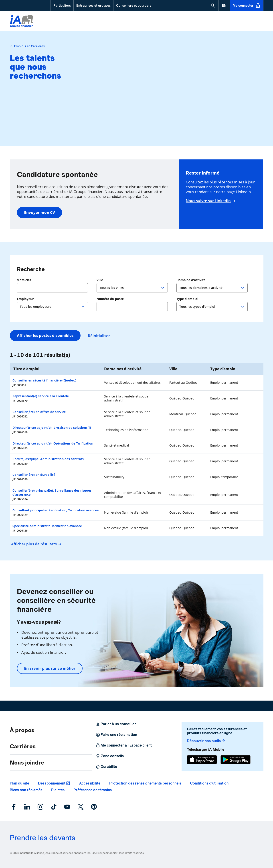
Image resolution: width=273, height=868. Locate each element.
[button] (213, 6)
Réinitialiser (100, 336)
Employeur (25, 299)
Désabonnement (52, 783)
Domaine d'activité (191, 280)
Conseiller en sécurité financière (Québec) (44, 380)
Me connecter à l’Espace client (124, 745)
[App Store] (202, 760)
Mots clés (24, 280)
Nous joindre (27, 763)
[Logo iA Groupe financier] (21, 22)
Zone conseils (110, 756)
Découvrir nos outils (206, 741)
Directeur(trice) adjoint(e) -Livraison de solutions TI (52, 428)
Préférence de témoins (93, 790)
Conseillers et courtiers (134, 6)
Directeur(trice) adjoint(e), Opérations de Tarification (53, 443)
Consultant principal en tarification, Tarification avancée (56, 510)
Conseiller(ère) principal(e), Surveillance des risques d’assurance (52, 492)
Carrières (23, 746)
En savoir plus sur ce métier (50, 668)
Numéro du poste (110, 299)
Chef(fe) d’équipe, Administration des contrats (48, 459)
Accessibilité (90, 783)
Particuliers (62, 6)
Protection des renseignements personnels (145, 783)
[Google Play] (236, 760)
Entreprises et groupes (93, 6)
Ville (100, 280)
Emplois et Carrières (27, 46)
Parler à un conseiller (116, 724)
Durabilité (106, 767)
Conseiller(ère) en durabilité (34, 475)
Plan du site (19, 783)
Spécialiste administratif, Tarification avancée (47, 526)
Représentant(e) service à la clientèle (41, 396)
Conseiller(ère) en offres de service (39, 412)
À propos (22, 730)
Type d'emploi (187, 299)
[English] (224, 6)
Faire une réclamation (116, 735)
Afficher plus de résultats (36, 544)
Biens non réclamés (26, 790)
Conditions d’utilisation (209, 783)
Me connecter (247, 6)
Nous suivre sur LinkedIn (210, 201)
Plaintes (58, 790)
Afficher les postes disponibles (45, 335)
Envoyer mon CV (39, 212)
